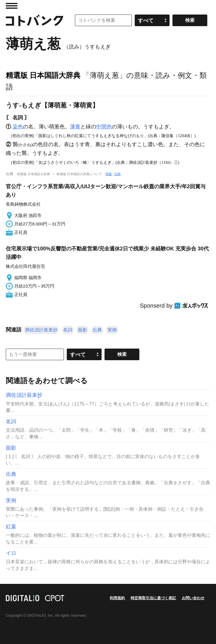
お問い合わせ (193, 598)
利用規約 (117, 598)
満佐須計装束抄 (41, 330)
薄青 (75, 127)
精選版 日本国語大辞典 (43, 75)
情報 (109, 174)
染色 (18, 127)
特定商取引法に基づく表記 (153, 598)
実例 (112, 330)
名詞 (68, 330)
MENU (12, 6)
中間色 (104, 127)
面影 (82, 330)
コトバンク (35, 20)
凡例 (117, 174)
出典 (97, 330)
